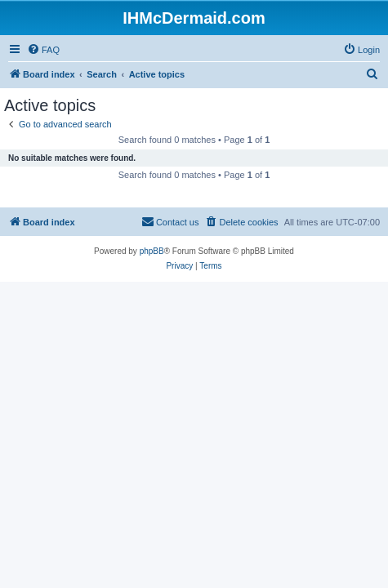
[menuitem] (43, 50)
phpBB (152, 251)
